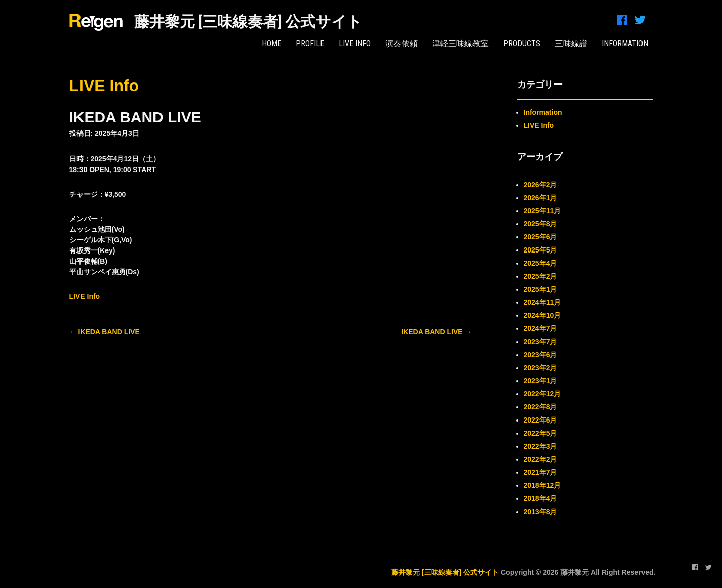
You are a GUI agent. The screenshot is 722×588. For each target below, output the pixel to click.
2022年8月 (541, 407)
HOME (271, 44)
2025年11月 (543, 211)
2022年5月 (541, 433)
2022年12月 (543, 394)
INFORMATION (625, 44)
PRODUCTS (522, 44)
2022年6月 (541, 420)
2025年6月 (541, 237)
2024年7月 (541, 328)
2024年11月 (543, 302)
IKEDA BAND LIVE (105, 332)
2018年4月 (541, 498)
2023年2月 (541, 368)
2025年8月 (541, 224)
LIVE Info (355, 44)
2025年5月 (541, 250)
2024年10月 (543, 315)
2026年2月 (541, 185)
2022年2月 (541, 459)
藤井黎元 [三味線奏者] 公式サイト (248, 21)
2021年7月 (541, 472)
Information (543, 112)
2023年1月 (541, 381)
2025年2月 (541, 276)
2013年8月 (541, 512)
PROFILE (310, 44)
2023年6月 (541, 355)
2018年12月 (543, 485)
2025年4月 (541, 263)
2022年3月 (541, 446)
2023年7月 (541, 342)
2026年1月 (541, 198)
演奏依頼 (402, 44)
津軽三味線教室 (460, 44)
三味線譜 (571, 44)
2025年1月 (541, 289)
